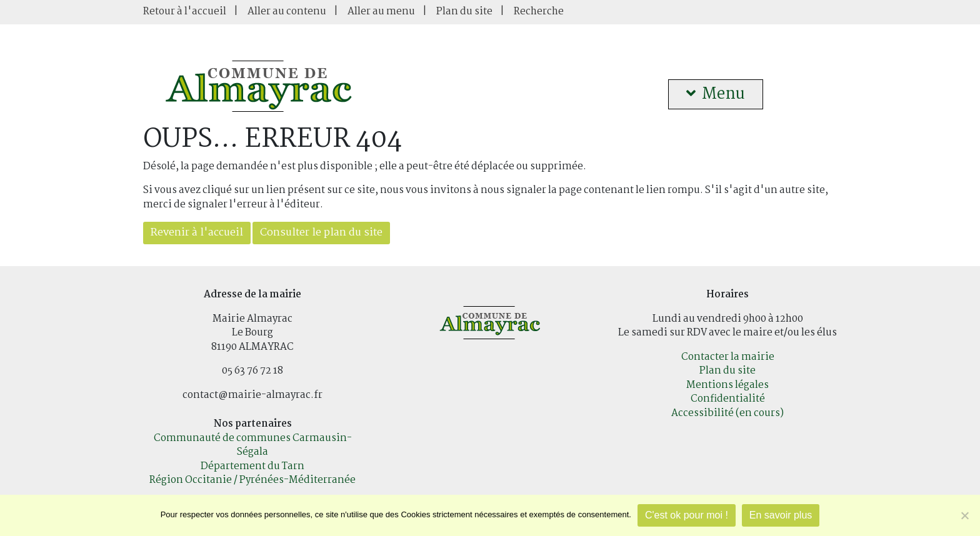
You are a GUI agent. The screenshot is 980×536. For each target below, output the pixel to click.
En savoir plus (781, 515)
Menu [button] (716, 94)
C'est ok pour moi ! (687, 515)
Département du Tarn (252, 466)
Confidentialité (728, 399)
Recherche (539, 12)
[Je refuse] (964, 515)
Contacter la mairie (728, 357)
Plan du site (464, 12)
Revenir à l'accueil (197, 233)
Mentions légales (727, 385)
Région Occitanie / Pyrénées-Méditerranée (252, 480)
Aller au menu (381, 12)
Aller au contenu (287, 12)
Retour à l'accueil (185, 12)
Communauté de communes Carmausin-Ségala (253, 445)
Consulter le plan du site (321, 233)
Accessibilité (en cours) (727, 413)
